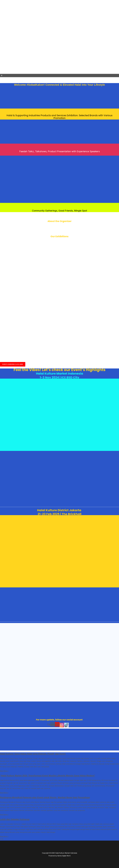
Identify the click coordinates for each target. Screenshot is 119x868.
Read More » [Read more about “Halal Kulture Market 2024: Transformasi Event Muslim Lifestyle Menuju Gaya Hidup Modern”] (5, 793)
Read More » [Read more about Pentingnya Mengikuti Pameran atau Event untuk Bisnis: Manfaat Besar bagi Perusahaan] (5, 814)
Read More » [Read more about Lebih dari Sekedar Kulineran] (5, 836)
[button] (59, 76)
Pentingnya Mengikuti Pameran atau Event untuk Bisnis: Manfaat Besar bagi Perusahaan (47, 797)
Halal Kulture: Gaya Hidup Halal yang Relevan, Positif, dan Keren (34, 754)
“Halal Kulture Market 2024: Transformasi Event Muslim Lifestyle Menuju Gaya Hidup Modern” (50, 776)
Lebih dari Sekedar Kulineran (15, 819)
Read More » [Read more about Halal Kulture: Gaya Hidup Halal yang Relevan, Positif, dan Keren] (5, 771)
